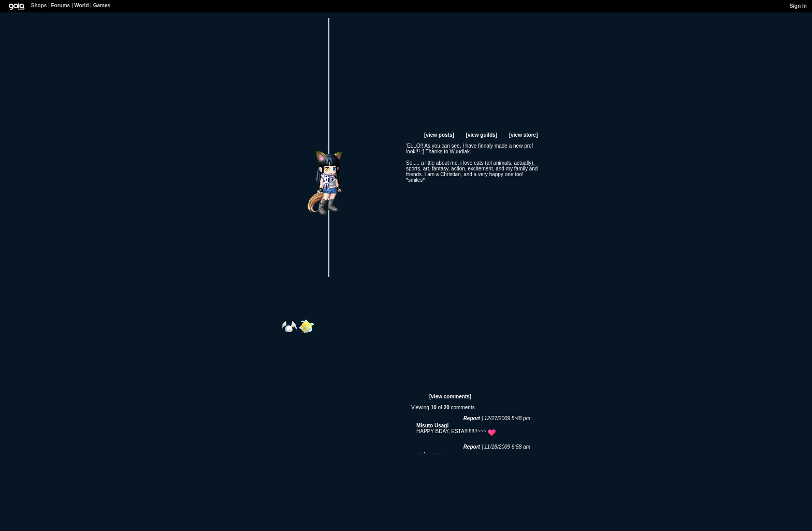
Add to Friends (322, 133)
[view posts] (439, 135)
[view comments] (450, 397)
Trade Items (353, 133)
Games (102, 5)
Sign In (798, 6)
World (81, 5)
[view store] (524, 135)
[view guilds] (482, 135)
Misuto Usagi (432, 426)
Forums (61, 5)
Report (472, 418)
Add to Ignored (369, 133)
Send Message (338, 133)
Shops (39, 5)
